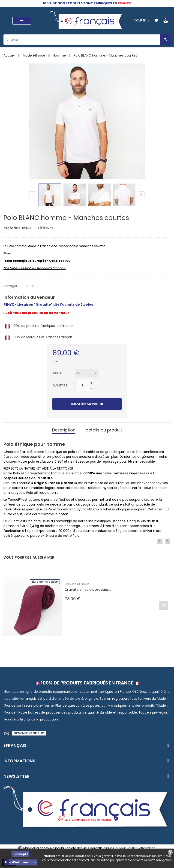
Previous (33, 195)
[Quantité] (82, 386)
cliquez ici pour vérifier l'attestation (129, 848)
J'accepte (20, 854)
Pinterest (39, 286)
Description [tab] (64, 430)
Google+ (33, 286)
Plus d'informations (21, 862)
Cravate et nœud (77, 584)
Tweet (27, 286)
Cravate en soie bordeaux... (88, 590)
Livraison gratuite (45, 582)
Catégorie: (12, 228)
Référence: (46, 228)
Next (141, 195)
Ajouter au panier (87, 404)
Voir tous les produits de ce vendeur (36, 313)
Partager (21, 286)
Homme (27, 228)
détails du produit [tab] (104, 430)
